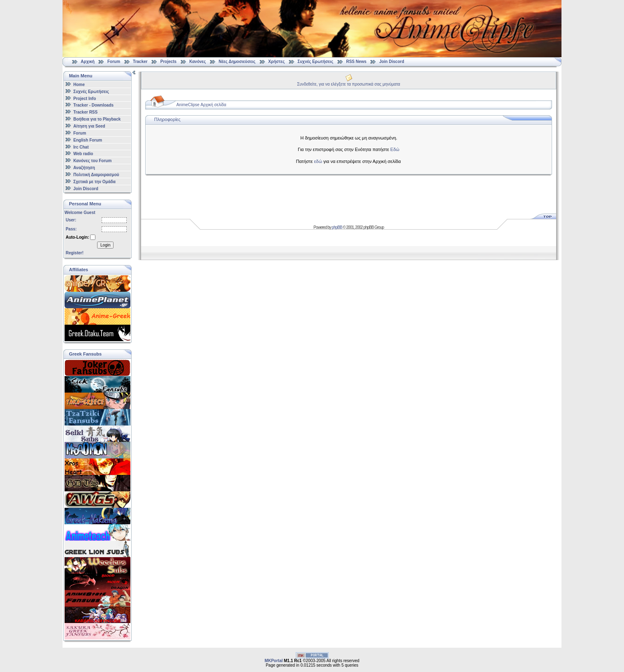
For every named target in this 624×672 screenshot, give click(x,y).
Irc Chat (81, 147)
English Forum (88, 140)
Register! (75, 253)
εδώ (318, 161)
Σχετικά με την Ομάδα (94, 182)
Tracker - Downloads (93, 105)
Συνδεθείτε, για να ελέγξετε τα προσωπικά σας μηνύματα (349, 84)
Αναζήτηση (84, 168)
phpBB (337, 227)
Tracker (140, 62)
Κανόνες (197, 62)
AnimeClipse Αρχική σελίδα (201, 105)
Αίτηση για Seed (89, 126)
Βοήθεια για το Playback (97, 119)
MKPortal (274, 661)
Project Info (85, 98)
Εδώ (395, 149)
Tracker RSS (85, 112)
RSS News (356, 62)
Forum (114, 62)
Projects (168, 62)
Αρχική (88, 62)
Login (105, 245)
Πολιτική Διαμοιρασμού (96, 175)
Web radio (83, 154)
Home (79, 85)
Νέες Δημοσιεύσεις (237, 62)
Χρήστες (276, 62)
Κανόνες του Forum (92, 161)
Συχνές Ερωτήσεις (316, 62)
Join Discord (392, 62)
